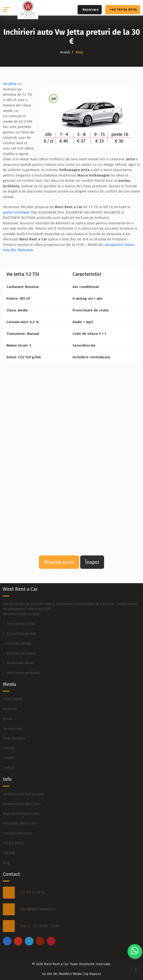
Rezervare (91, 10)
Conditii (8, 750)
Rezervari (10, 701)
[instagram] (18, 933)
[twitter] (29, 933)
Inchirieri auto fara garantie (24, 786)
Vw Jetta (10, 84)
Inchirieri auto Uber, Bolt (22, 796)
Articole (9, 740)
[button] (7, 10)
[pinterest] (51, 933)
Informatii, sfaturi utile (20, 815)
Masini (8, 711)
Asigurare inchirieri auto (21, 806)
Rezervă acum (59, 562)
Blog (6, 855)
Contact (9, 760)
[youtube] (40, 933)
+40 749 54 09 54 (123, 10)
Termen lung (13, 720)
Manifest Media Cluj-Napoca (80, 974)
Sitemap (9, 845)
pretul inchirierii (16, 212)
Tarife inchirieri (14, 730)
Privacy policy (13, 835)
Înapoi (92, 562)
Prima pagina (13, 691)
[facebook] (7, 933)
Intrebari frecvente (18, 825)
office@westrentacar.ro (37, 901)
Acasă (65, 52)
